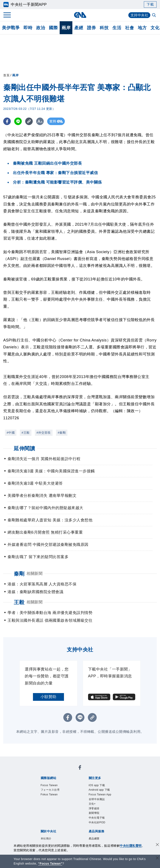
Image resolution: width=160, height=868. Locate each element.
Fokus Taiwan (49, 795)
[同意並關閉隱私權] (157, 845)
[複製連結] (29, 121)
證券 (91, 28)
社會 (130, 28)
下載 (150, 4)
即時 (28, 28)
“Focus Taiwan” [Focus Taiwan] (50, 863)
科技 (104, 28)
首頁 (6, 75)
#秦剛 (62, 433)
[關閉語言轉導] (157, 858)
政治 (41, 28)
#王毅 (26, 433)
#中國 (11, 433)
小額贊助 (48, 697)
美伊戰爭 (11, 28)
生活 (117, 28)
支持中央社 (139, 15)
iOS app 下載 (97, 785)
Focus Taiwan (49, 785)
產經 (79, 28)
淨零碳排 (94, 808)
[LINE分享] (18, 121)
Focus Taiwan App (100, 795)
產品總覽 (94, 839)
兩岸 (66, 28)
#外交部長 (44, 433)
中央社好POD (97, 822)
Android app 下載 (99, 790)
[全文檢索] (154, 15)
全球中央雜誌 (97, 799)
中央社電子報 (97, 818)
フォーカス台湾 (50, 790)
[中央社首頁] (80, 15)
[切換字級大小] (40, 121)
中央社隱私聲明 (131, 846)
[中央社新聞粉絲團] (80, 768)
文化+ (92, 804)
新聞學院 (94, 813)
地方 (142, 28)
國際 (53, 28)
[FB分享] (7, 121)
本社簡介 (46, 839)
